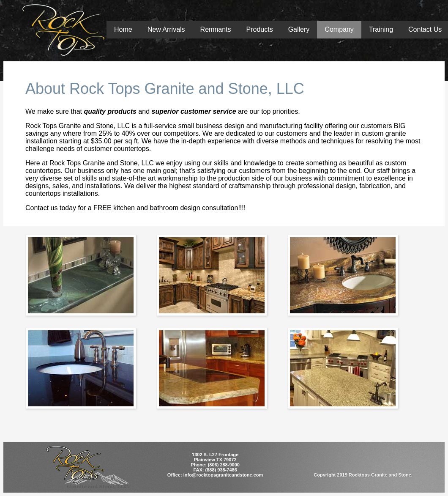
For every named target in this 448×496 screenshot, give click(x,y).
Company (339, 29)
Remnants (216, 29)
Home (123, 29)
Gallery (299, 29)
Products (260, 29)
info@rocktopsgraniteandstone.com (223, 475)
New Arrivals (166, 29)
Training (381, 29)
